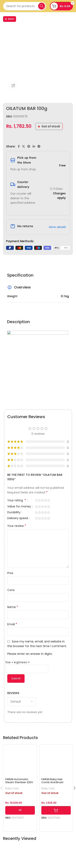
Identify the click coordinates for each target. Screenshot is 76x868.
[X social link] (24, 146)
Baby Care (12, 788)
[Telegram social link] (39, 146)
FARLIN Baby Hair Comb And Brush (52, 781)
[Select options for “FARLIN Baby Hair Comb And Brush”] (56, 810)
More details (57, 227)
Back (10, 19)
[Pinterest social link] (29, 146)
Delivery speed (18, 518)
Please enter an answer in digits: (30, 654)
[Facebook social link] (19, 146)
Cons (11, 590)
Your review (17, 526)
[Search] (24, 6)
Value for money (20, 507)
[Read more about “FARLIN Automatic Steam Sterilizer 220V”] (20, 810)
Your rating (17, 501)
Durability (14, 513)
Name (13, 607)
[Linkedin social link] (34, 146)
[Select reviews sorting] (22, 702)
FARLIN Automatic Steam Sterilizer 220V (19, 781)
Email (12, 624)
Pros (10, 573)
